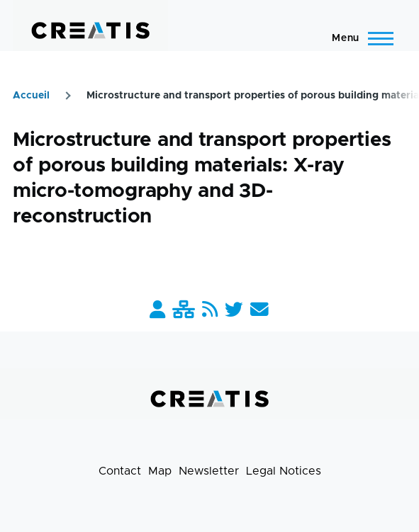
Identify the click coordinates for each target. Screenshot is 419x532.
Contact (120, 471)
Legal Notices (284, 471)
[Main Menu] (358, 38)
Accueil (31, 96)
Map (160, 471)
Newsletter (209, 471)
